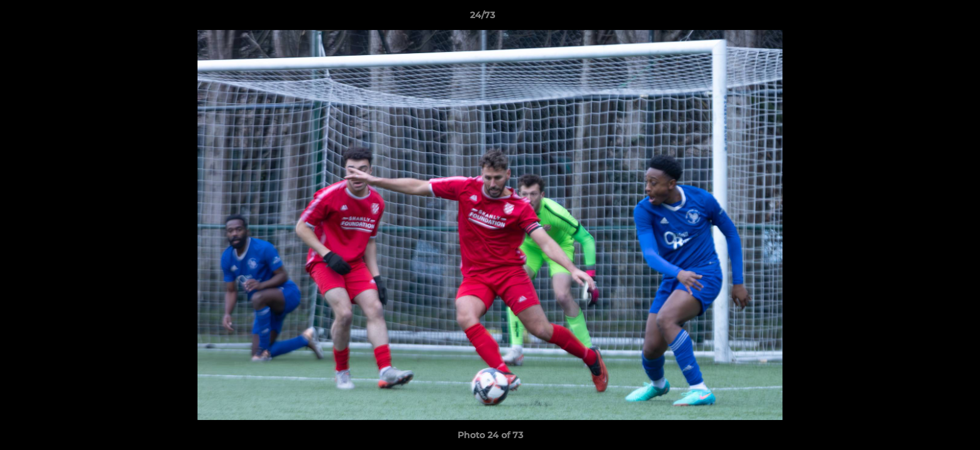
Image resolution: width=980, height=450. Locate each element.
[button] (927, 18)
